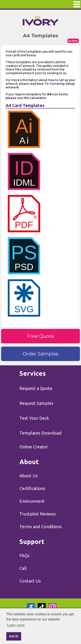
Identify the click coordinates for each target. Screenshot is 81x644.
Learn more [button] (16, 625)
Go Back (73, 41)
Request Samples (36, 403)
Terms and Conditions (41, 527)
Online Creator (34, 447)
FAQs (25, 555)
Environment (32, 501)
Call (23, 568)
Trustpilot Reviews (38, 514)
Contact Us (30, 581)
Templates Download (40, 433)
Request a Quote (36, 388)
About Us (29, 476)
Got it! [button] (14, 636)
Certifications (32, 488)
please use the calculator (26, 98)
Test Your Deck (34, 418)
